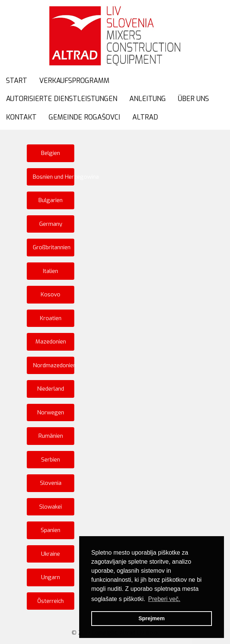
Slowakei (51, 507)
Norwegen (51, 412)
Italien (51, 271)
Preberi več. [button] (164, 599)
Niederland (51, 389)
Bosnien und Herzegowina (54, 177)
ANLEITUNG (148, 99)
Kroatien (51, 318)
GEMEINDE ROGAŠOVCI (84, 117)
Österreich (51, 601)
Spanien (51, 530)
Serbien (51, 460)
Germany (51, 224)
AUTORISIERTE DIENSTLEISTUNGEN (62, 99)
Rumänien (51, 436)
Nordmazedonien (54, 365)
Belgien (51, 153)
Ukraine (51, 554)
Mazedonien (51, 342)
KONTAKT (21, 117)
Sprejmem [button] (152, 618)
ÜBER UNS (193, 99)
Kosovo (51, 294)
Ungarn (51, 577)
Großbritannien (52, 247)
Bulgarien (51, 200)
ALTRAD (145, 117)
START (17, 81)
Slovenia (51, 483)
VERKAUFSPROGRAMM (74, 81)
